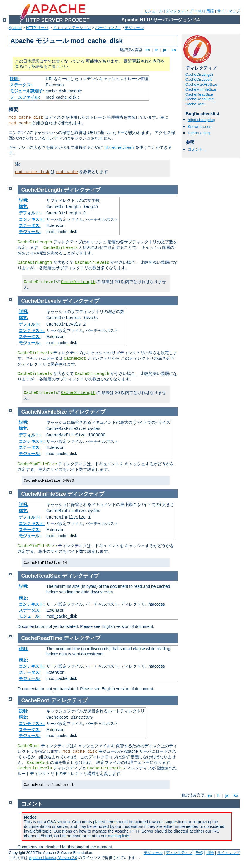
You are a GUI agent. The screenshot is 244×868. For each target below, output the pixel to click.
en (148, 50)
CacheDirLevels (199, 79)
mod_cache (20, 123)
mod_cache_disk (26, 118)
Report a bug (199, 133)
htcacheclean (119, 148)
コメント (195, 149)
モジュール (153, 11)
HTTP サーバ (37, 28)
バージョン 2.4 (108, 28)
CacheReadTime (200, 99)
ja (165, 50)
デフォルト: (30, 213)
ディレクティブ (179, 11)
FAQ (199, 11)
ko (174, 50)
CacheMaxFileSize (201, 84)
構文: (24, 206)
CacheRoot (195, 104)
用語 (210, 11)
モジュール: (30, 232)
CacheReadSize (199, 94)
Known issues (199, 126)
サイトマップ (228, 11)
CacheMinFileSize (201, 89)
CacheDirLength (199, 74)
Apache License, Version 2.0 (53, 858)
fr (157, 50)
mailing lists (118, 836)
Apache (15, 28)
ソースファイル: (25, 97)
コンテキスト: (32, 219)
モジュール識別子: (27, 91)
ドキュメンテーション (72, 28)
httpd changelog (201, 120)
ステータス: (21, 85)
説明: (15, 79)
